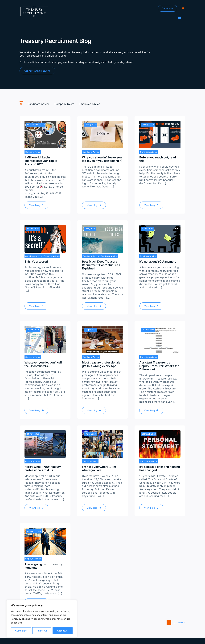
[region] (42, 619)
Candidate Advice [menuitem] (39, 104)
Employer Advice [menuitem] (89, 104)
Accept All (63, 631)
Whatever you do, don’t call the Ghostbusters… (43, 364)
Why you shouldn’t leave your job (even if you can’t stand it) (102, 159)
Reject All (42, 631)
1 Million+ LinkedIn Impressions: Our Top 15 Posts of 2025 (41, 161)
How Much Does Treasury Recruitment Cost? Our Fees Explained (101, 265)
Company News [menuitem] (64, 104)
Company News (33, 152)
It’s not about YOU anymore (158, 262)
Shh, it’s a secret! (36, 262)
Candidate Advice (91, 152)
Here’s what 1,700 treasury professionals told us (43, 469)
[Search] (183, 8)
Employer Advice (52, 256)
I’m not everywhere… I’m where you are (99, 469)
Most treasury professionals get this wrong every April (101, 364)
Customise (21, 631)
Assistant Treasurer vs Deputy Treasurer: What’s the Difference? (159, 366)
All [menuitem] (21, 104)
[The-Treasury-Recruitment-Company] (34, 8)
